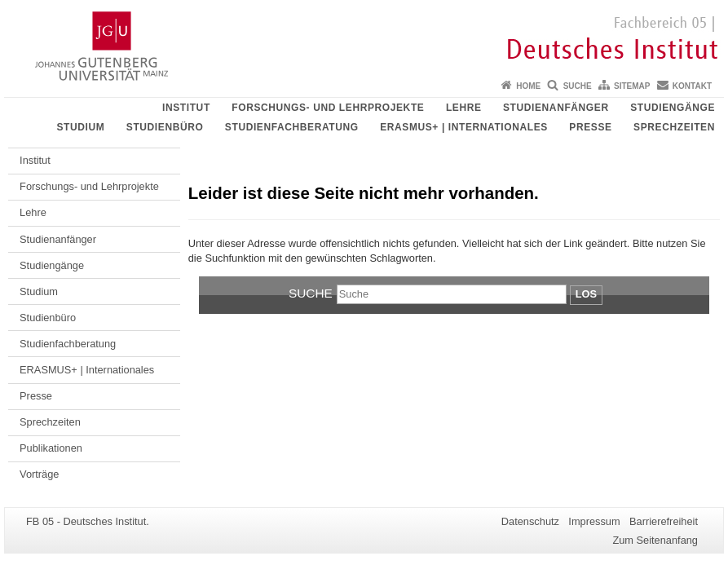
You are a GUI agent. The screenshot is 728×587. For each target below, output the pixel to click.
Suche (578, 86)
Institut (186, 108)
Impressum (594, 521)
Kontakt (692, 86)
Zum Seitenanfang (655, 540)
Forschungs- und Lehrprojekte (328, 108)
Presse (590, 127)
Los (586, 294)
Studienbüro (165, 127)
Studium (80, 127)
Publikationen (51, 448)
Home (528, 86)
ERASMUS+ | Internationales (464, 127)
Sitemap (632, 86)
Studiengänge (673, 108)
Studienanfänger (556, 108)
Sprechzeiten (674, 127)
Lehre (464, 108)
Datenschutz (530, 521)
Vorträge (39, 474)
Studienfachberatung (292, 127)
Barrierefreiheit (664, 521)
